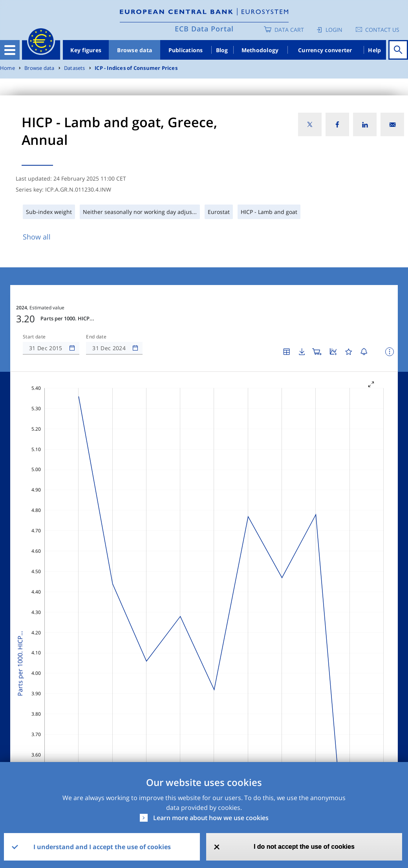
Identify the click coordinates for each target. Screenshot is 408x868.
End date (96, 337)
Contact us (382, 30)
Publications (186, 50)
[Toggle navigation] (10, 50)
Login (334, 30)
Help (374, 50)
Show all (37, 237)
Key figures (86, 50)
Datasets (75, 68)
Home (7, 68)
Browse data (134, 50)
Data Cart (289, 30)
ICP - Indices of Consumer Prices (136, 68)
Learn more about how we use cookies (211, 818)
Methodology (260, 50)
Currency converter (325, 50)
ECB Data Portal (204, 29)
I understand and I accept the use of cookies (102, 847)
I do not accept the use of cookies (304, 847)
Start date (34, 337)
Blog (222, 50)
